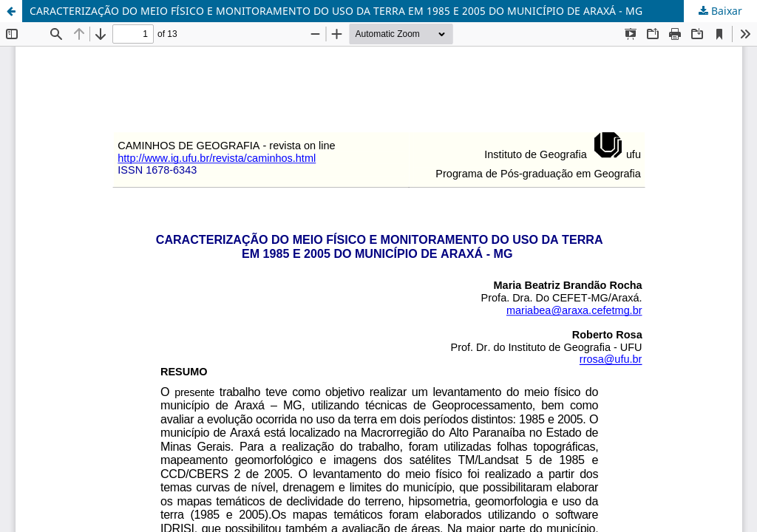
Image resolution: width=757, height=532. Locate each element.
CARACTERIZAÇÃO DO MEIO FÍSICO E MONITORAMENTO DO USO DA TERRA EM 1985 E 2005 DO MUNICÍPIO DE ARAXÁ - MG (336, 11)
